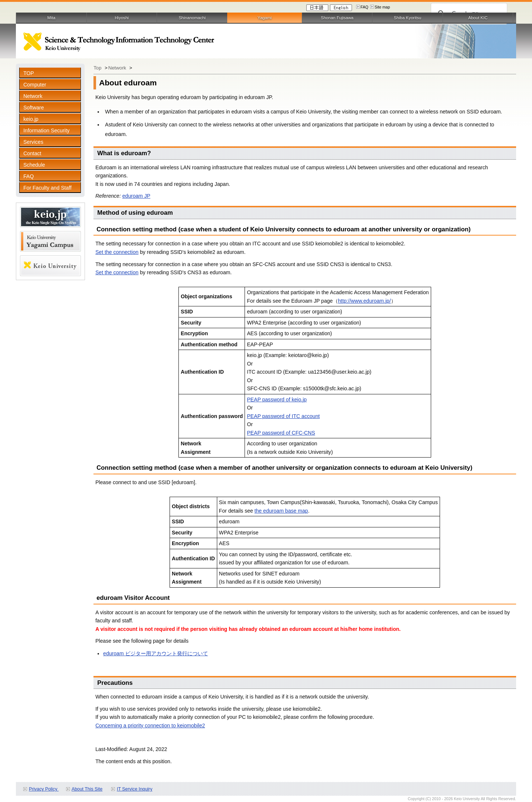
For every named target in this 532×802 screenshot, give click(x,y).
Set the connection (117, 252)
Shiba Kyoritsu (407, 18)
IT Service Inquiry (134, 789)
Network (33, 96)
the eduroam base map (281, 511)
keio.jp (31, 119)
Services (33, 142)
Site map (382, 7)
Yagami (265, 18)
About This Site (87, 789)
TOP (29, 73)
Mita (51, 18)
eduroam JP (136, 196)
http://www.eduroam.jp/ (364, 301)
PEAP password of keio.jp (277, 400)
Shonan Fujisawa (337, 18)
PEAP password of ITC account (283, 416)
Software (34, 108)
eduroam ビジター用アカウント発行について (155, 653)
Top (98, 68)
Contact (32, 153)
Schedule (34, 165)
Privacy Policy (44, 789)
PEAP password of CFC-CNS (281, 433)
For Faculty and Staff (47, 188)
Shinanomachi (192, 18)
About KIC (478, 18)
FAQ (364, 7)
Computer (35, 85)
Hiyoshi (122, 18)
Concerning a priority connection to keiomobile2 (150, 725)
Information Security (46, 130)
